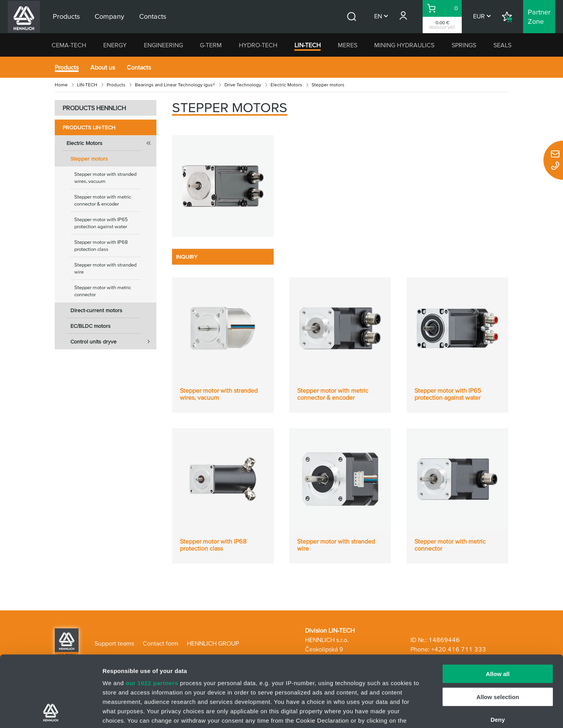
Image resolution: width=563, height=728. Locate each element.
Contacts (139, 67)
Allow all (498, 607)
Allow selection (498, 630)
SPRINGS (464, 45)
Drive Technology (243, 85)
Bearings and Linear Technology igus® (175, 85)
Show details (410, 713)
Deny (498, 653)
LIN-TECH (307, 45)
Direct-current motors (96, 310)
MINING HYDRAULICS (404, 45)
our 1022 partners (152, 616)
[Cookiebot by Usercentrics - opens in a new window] (51, 713)
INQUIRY (187, 257)
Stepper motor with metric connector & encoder (103, 200)
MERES (348, 45)
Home (61, 85)
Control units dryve (113, 342)
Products (67, 67)
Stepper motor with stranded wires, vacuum (105, 178)
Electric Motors (286, 85)
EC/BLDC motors (91, 326)
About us (103, 67)
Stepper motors (89, 159)
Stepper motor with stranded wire (105, 268)
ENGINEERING (163, 45)
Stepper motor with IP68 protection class (101, 246)
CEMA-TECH (69, 45)
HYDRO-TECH (258, 45)
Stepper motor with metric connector (103, 291)
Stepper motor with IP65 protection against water (101, 223)
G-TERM (211, 45)
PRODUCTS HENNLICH (94, 108)
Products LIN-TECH (89, 127)
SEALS (502, 45)
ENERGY (115, 45)
